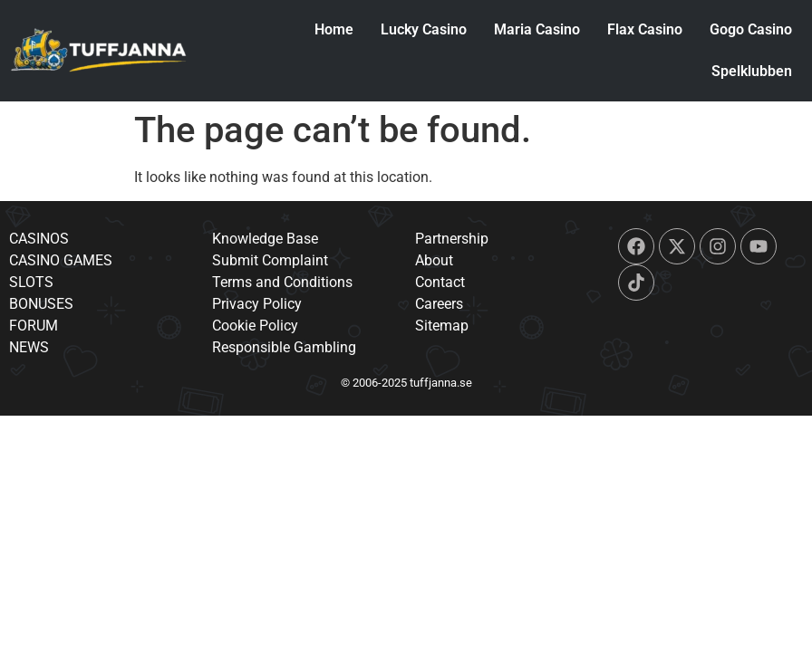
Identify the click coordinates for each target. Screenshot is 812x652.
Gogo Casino (748, 29)
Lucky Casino (421, 29)
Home (331, 29)
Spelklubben (749, 71)
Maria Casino (534, 29)
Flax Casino (642, 29)
